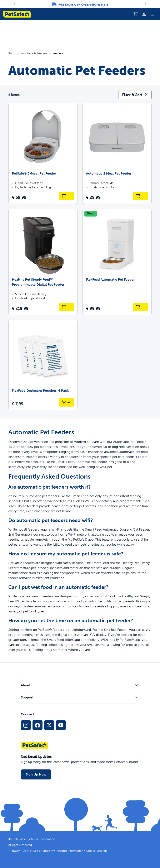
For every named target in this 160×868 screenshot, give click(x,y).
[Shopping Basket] (136, 14)
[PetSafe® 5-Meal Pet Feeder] (43, 153)
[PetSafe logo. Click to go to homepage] (17, 14)
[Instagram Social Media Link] (26, 725)
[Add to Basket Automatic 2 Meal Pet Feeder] (141, 196)
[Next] (146, 4)
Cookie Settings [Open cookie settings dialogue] (97, 851)
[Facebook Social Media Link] (37, 725)
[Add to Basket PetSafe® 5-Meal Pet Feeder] (66, 196)
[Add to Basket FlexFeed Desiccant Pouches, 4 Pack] (66, 402)
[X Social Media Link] (49, 725)
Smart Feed (55, 640)
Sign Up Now (36, 774)
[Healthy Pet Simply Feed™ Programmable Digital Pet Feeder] (43, 262)
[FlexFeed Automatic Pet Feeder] (117, 262)
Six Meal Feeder (116, 630)
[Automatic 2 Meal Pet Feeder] (117, 153)
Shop (12, 53)
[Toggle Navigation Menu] (152, 14)
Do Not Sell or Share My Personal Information (53, 851)
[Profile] (144, 14)
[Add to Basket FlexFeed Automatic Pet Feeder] (141, 307)
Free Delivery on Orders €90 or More (83, 5)
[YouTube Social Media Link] (61, 725)
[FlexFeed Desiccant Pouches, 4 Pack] (43, 365)
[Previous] (14, 4)
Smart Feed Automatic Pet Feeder (82, 462)
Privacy (15, 851)
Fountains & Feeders (34, 53)
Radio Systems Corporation (37, 839)
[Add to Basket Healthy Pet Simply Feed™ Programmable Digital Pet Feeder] (66, 307)
